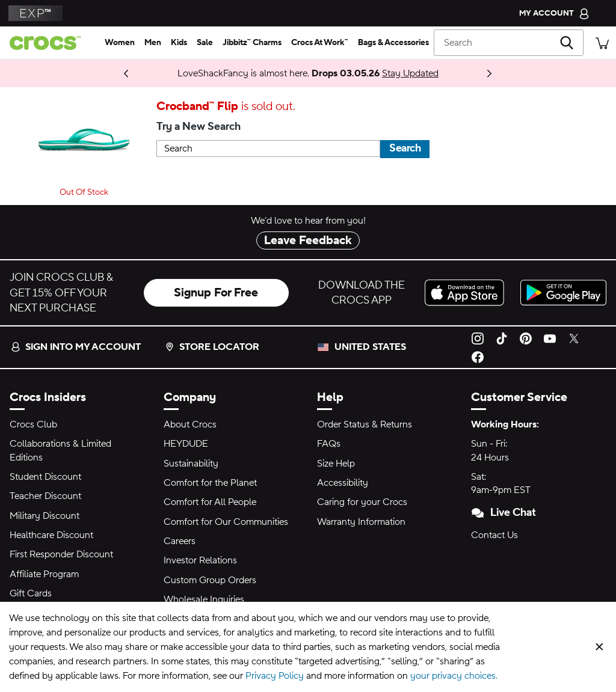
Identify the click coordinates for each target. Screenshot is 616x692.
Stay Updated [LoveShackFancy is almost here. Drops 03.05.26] (410, 73)
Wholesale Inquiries (204, 599)
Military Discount (45, 516)
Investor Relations (200, 560)
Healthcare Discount (51, 535)
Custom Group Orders (210, 580)
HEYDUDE (186, 444)
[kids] (179, 43)
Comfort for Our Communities (226, 522)
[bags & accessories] (393, 43)
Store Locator (212, 347)
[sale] (205, 43)
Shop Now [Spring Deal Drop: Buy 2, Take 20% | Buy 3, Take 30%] (115, 73)
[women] (120, 43)
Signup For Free (216, 293)
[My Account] (554, 13)
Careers (180, 541)
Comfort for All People (210, 502)
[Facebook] (478, 356)
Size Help (336, 464)
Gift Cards (31, 593)
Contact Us (494, 535)
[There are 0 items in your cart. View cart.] (602, 42)
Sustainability (191, 464)
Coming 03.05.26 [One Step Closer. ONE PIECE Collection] (91, 73)
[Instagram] (478, 338)
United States (370, 347)
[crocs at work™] (320, 43)
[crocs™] (50, 43)
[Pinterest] (526, 338)
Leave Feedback (308, 240)
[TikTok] (502, 338)
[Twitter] (574, 338)
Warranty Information (361, 522)
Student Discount (45, 477)
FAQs (329, 444)
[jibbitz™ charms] (252, 43)
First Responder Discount (61, 554)
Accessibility (343, 483)
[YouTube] (550, 338)
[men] (153, 43)
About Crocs (190, 424)
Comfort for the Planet (210, 483)
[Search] (509, 43)
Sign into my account (76, 347)
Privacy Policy (275, 676)
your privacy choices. (454, 676)
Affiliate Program (44, 574)
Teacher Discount (45, 496)
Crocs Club (33, 424)
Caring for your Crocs (362, 502)
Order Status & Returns (365, 424)
